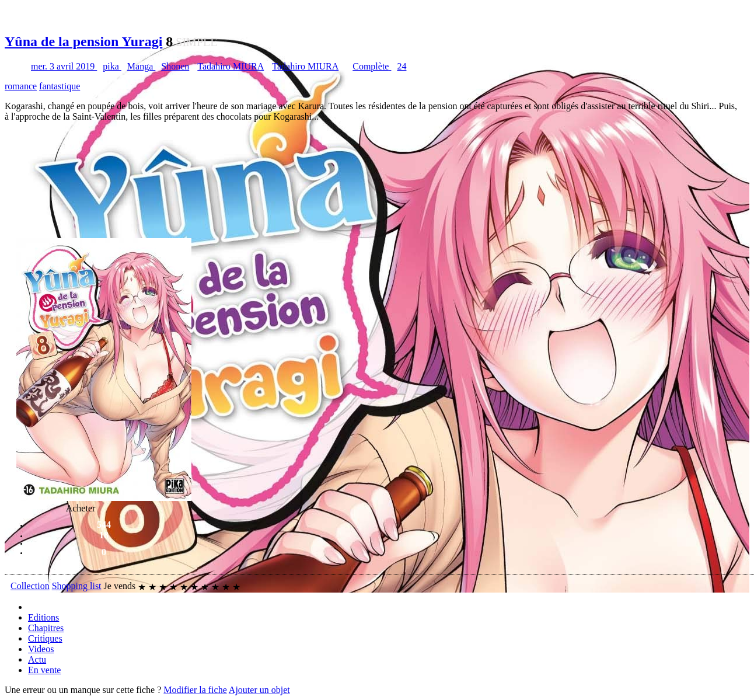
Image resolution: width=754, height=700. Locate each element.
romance (21, 86)
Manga (141, 66)
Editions (43, 617)
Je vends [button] (120, 586)
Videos (41, 649)
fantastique (60, 86)
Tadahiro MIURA (231, 66)
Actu (37, 659)
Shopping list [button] (77, 586)
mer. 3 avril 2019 (64, 66)
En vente (44, 670)
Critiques (45, 638)
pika (112, 66)
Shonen (175, 66)
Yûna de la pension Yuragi (83, 41)
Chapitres (46, 628)
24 (402, 66)
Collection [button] (30, 586)
